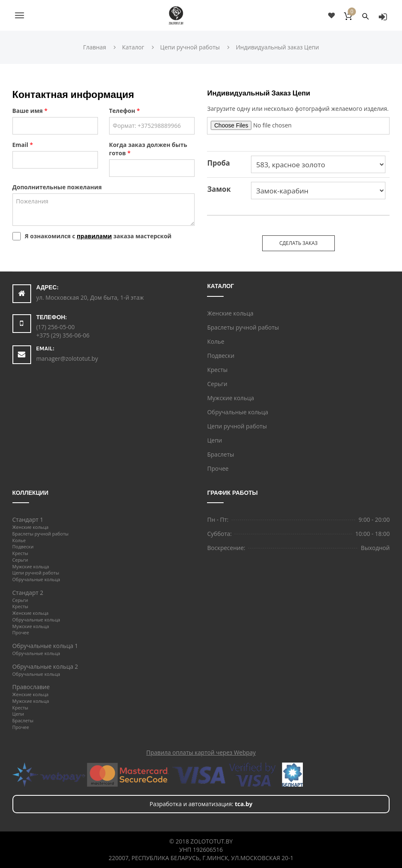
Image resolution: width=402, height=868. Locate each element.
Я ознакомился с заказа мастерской (98, 236)
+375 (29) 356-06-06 (63, 335)
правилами (94, 236)
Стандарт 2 (28, 593)
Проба (218, 163)
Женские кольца (230, 313)
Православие (31, 687)
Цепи (214, 440)
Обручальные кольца (238, 412)
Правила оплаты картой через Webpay (201, 752)
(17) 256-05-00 (55, 327)
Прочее (218, 468)
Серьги (217, 384)
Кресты (217, 370)
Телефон (124, 111)
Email (23, 145)
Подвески (220, 356)
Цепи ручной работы (237, 426)
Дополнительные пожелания (57, 187)
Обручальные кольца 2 (45, 666)
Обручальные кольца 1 (45, 646)
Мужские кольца (230, 398)
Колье (216, 341)
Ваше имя (30, 111)
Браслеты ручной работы (243, 327)
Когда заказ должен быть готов (148, 149)
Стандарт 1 (28, 520)
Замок (219, 189)
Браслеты (220, 454)
